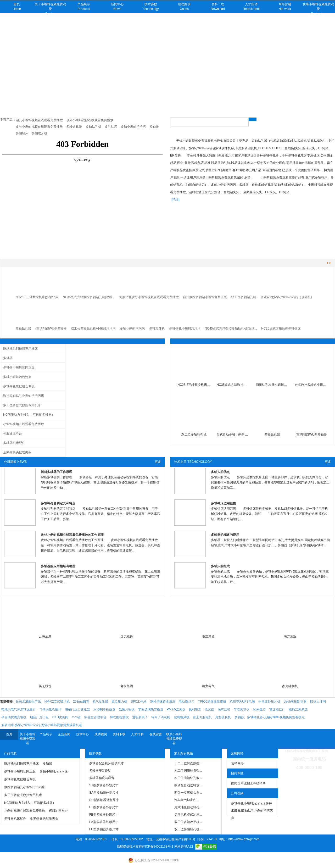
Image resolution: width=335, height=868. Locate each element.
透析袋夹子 (140, 717)
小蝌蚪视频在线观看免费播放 (24, 424)
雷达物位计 (277, 709)
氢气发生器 (100, 702)
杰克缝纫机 (290, 686)
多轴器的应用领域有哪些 (58, 566)
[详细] (175, 199)
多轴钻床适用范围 (224, 503)
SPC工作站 (139, 702)
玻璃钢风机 (182, 717)
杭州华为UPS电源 (242, 702)
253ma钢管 (81, 702)
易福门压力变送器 (77, 709)
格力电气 (208, 686)
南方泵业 (290, 636)
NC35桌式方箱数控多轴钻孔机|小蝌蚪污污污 (233, 385)
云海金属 (45, 636)
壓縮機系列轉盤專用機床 (20, 349)
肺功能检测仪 (119, 717)
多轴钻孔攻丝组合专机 (19, 386)
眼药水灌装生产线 (28, 702)
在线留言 (156, 734)
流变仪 (209, 709)
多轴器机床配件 (14, 443)
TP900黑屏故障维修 (212, 702)
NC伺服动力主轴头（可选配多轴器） (29, 415)
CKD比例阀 (60, 717)
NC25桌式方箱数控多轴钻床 (281, 329)
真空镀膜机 (223, 717)
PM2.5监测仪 (176, 709)
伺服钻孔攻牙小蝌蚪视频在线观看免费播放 (149, 297)
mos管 (76, 717)
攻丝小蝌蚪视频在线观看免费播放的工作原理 (72, 535)
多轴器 (8, 358)
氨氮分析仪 (127, 709)
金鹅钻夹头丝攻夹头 (17, 452)
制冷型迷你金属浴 (163, 702)
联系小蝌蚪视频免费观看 (174, 739)
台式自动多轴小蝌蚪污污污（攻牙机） (287, 297)
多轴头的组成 (220, 566)
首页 (9, 734)
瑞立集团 (208, 636)
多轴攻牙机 (157, 329)
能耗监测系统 (298, 709)
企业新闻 (64, 734)
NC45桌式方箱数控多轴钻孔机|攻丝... (231, 329)
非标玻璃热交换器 (151, 709)
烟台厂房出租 (39, 717)
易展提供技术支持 (129, 847)
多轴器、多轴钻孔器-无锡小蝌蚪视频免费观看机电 (270, 717)
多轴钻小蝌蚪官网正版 (19, 368)
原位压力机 (119, 702)
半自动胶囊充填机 (14, 717)
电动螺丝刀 (187, 702)
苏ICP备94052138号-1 (158, 847)
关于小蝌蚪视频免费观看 (27, 739)
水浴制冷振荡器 (104, 709)
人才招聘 (137, 734)
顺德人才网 (318, 702)
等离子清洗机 (161, 717)
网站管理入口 (184, 847)
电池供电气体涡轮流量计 (19, 709)
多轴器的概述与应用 (225, 535)
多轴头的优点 (220, 472)
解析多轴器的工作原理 (57, 472)
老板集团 (127, 686)
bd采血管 (259, 709)
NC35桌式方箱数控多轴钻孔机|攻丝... (89, 297)
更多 (158, 462)
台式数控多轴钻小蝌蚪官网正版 (205, 297)
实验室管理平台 (95, 717)
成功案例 (101, 734)
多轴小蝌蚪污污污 (132, 329)
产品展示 (46, 734)
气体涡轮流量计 (50, 709)
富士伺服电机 (202, 717)
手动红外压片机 (269, 702)
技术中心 (82, 734)
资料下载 (119, 734)
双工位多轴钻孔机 (244, 297)
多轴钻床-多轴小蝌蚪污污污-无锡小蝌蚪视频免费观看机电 (42, 725)
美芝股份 (45, 686)
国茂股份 (127, 636)
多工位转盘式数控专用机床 (22, 405)
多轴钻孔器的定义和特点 (58, 503)
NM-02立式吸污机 (57, 702)
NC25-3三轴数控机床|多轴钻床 (37, 297)
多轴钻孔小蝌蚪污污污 (185, 329)
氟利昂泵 (195, 709)
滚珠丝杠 (224, 709)
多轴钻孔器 (23, 329)
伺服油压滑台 (13, 433)
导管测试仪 (242, 709)
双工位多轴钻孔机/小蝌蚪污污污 (93, 329)
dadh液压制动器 (295, 702)
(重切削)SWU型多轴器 (51, 329)
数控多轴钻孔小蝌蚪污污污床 (24, 396)
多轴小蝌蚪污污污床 (17, 377)
